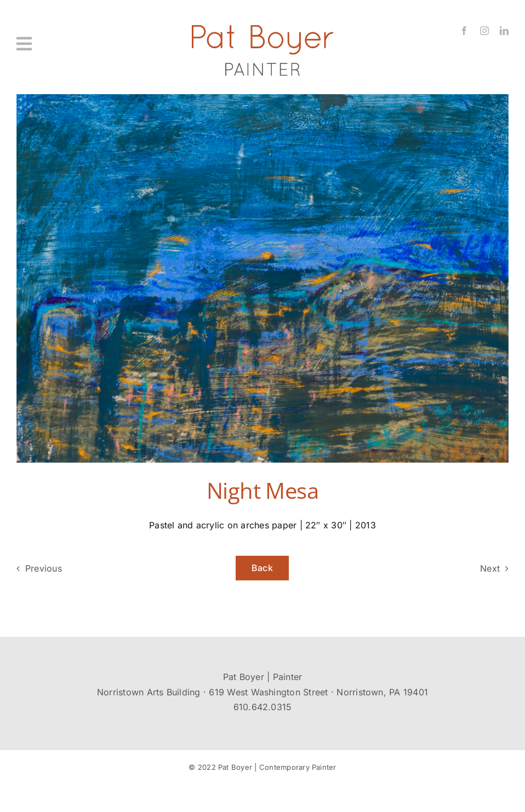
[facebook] (464, 31)
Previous (44, 568)
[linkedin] (504, 31)
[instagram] (484, 31)
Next (490, 568)
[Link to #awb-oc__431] (55, 44)
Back (262, 568)
